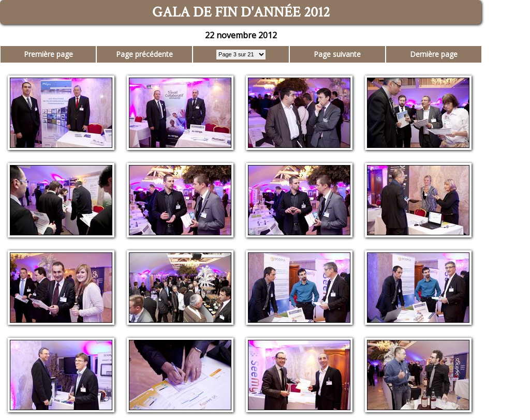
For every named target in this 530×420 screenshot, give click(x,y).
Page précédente (144, 54)
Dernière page (434, 54)
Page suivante (337, 54)
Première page (48, 54)
